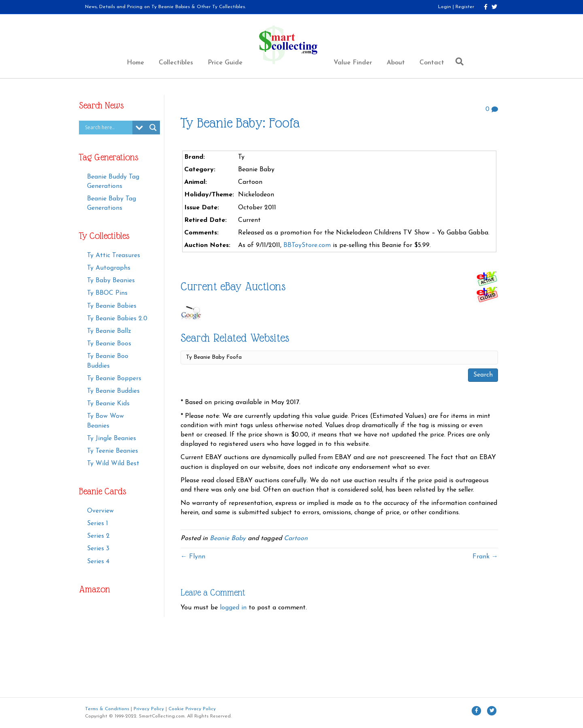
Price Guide (225, 63)
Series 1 (98, 524)
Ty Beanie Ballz (109, 331)
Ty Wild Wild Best (113, 464)
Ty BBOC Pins (107, 293)
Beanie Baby (228, 539)
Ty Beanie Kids (108, 404)
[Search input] (108, 128)
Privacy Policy (149, 709)
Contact (432, 63)
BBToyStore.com (307, 245)
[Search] (457, 62)
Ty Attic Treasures (114, 255)
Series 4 (98, 562)
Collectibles (176, 63)
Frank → (485, 557)
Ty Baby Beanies (111, 281)
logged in (233, 608)
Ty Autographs (109, 268)
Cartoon (296, 539)
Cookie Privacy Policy (192, 709)
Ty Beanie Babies (112, 306)
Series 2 (98, 536)
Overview (100, 511)
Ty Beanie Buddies (113, 391)
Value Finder (353, 63)
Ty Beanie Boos (109, 344)
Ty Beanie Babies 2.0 (117, 319)
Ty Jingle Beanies (112, 439)
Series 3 (98, 549)
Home (135, 63)
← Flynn (193, 557)
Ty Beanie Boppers (114, 379)
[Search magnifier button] (153, 128)
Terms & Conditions (107, 709)
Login (445, 7)
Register (465, 7)
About (396, 63)
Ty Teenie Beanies (113, 451)
